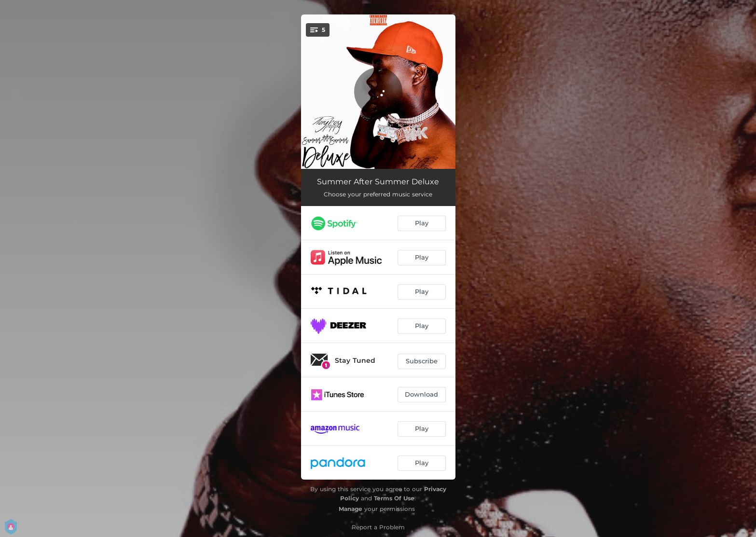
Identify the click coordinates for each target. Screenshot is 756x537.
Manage (351, 509)
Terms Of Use (394, 498)
